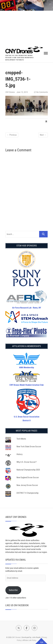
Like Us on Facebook (17, 605)
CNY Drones (10, 92)
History (20, 454)
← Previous (12, 135)
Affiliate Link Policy (29, 640)
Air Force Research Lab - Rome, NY (27, 308)
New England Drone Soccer (28, 477)
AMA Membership (26, 367)
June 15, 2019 (22, 92)
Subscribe (13, 590)
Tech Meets (21, 439)
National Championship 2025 (28, 470)
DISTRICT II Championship (27, 493)
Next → (43, 135)
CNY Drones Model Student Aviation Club (26, 385)
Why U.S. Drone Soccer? (26, 462)
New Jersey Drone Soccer (27, 485)
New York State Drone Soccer (29, 447)
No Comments (42, 92)
